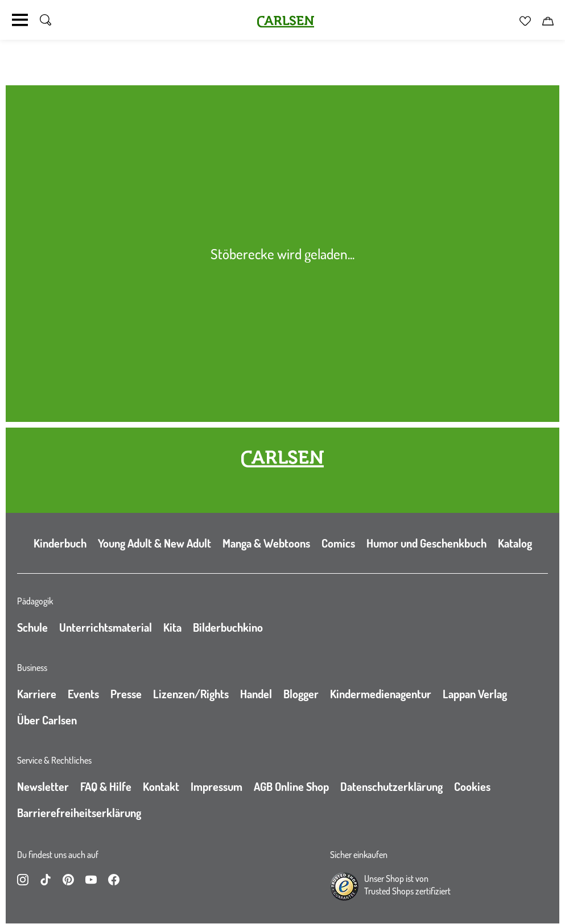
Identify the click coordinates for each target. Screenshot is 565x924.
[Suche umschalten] (46, 20)
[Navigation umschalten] (20, 20)
